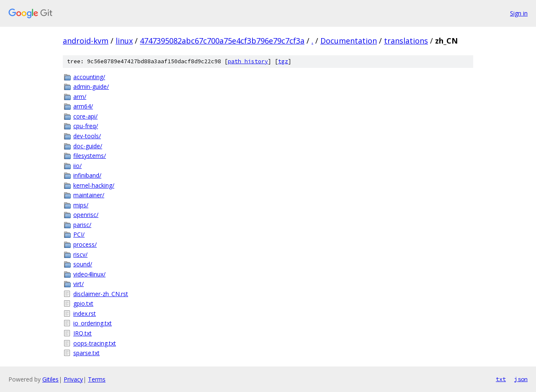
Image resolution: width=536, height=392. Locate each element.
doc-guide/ (88, 146)
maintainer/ (89, 195)
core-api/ (85, 116)
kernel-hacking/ (94, 185)
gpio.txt (83, 303)
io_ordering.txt (93, 323)
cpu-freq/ (86, 126)
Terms (97, 379)
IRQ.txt (82, 333)
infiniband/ (87, 175)
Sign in (519, 13)
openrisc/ (86, 215)
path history (248, 61)
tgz (283, 61)
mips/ (81, 205)
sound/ (83, 264)
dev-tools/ (87, 136)
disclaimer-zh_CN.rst (101, 294)
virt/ (79, 284)
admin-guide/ (91, 86)
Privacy (73, 379)
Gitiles (50, 379)
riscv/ (80, 254)
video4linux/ (89, 274)
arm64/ (83, 106)
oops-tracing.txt (95, 343)
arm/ (80, 97)
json (521, 379)
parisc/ (82, 225)
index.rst (85, 313)
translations (406, 41)
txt (501, 379)
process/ (85, 244)
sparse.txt (86, 353)
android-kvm (86, 41)
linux (124, 41)
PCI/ (79, 234)
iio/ (77, 166)
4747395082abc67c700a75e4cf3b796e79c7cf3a (222, 41)
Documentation (349, 41)
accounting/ (89, 77)
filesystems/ (90, 156)
